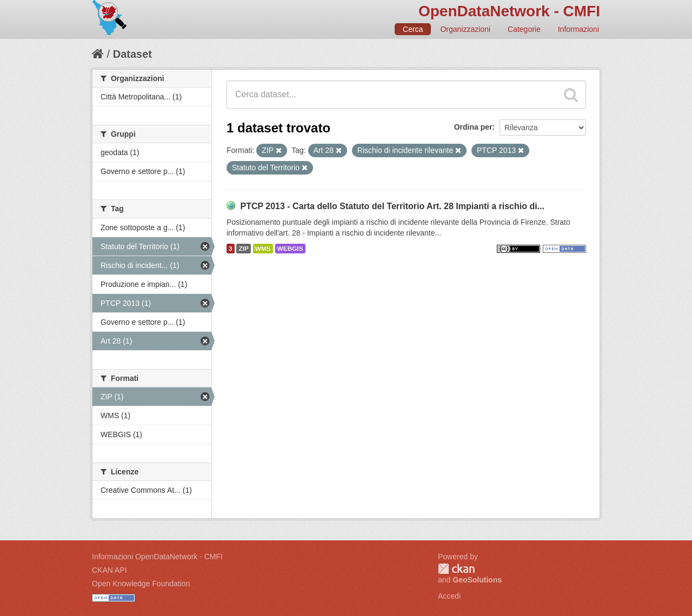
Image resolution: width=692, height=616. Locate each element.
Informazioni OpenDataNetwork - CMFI (157, 557)
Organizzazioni (465, 29)
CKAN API (109, 570)
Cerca (413, 29)
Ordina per (473, 127)
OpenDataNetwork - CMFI (509, 11)
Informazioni (578, 29)
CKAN (456, 569)
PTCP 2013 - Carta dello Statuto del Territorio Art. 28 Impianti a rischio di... (392, 206)
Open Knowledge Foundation (141, 584)
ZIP (243, 249)
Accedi (449, 596)
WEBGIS (290, 249)
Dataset (132, 54)
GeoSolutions (477, 580)
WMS (263, 249)
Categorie (524, 29)
